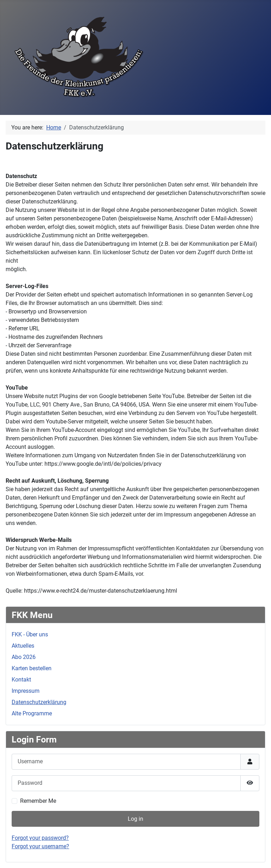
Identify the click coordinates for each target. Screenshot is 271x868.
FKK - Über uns (30, 634)
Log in (135, 819)
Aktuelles (23, 646)
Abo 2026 (24, 657)
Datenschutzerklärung (39, 702)
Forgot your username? (40, 846)
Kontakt (21, 680)
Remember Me (38, 801)
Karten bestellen (32, 668)
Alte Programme (32, 713)
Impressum (26, 691)
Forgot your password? (40, 838)
